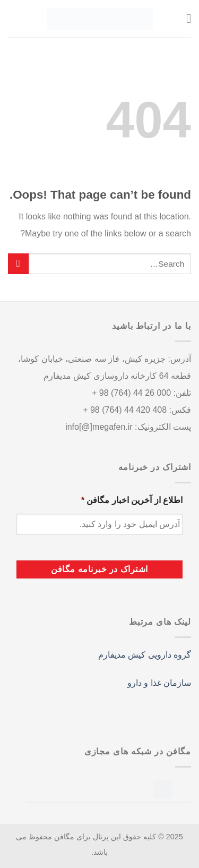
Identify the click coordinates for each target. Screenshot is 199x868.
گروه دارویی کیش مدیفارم (145, 655)
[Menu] (185, 18)
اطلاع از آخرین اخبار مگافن (132, 500)
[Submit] (18, 264)
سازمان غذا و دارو (159, 683)
